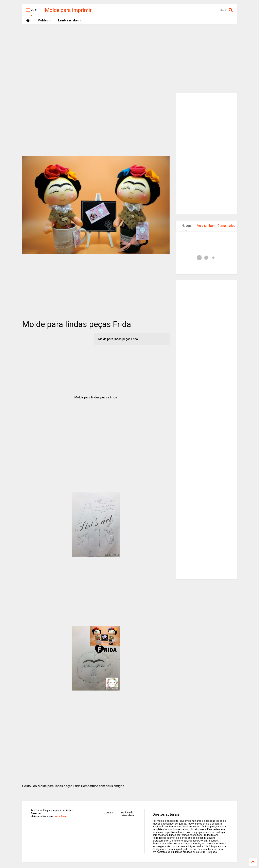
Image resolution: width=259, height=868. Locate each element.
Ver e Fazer (61, 816)
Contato (108, 813)
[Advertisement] (129, 59)
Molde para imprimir (68, 10)
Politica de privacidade (127, 814)
